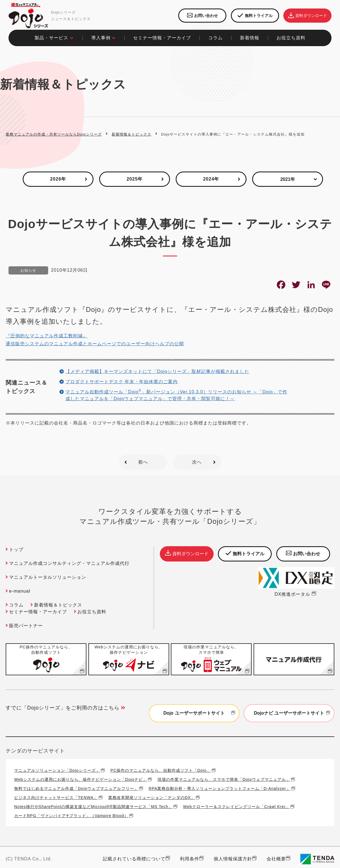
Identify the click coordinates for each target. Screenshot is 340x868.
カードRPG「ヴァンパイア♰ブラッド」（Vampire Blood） (71, 816)
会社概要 (276, 859)
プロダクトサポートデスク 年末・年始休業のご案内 (122, 382)
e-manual (20, 591)
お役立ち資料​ (291, 38)
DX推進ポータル (296, 594)
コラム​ (215, 38)
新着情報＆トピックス (131, 134)
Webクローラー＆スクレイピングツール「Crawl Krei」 (236, 806)
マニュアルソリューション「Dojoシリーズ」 (57, 770)
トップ (16, 549)
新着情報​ (250, 38)
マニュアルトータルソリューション (48, 577)
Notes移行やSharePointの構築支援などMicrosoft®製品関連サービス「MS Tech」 (93, 806)
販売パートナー (26, 626)
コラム (16, 605)
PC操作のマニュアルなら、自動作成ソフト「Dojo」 (161, 770)
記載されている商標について (134, 859)
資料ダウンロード (308, 16)
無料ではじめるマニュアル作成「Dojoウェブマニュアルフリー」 (76, 788)
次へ (197, 462)
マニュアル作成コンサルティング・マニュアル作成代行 (69, 563)
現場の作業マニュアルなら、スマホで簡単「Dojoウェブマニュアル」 (224, 779)
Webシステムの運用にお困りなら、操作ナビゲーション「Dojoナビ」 (81, 779)
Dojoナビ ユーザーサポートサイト (293, 713)
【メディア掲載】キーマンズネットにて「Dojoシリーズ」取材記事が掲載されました (157, 371)
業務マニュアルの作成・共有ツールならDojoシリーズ (54, 134)
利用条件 (190, 859)
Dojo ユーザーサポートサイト (200, 713)
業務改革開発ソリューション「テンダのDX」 (152, 797)
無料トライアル (255, 16)
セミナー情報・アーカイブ (162, 38)
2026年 (58, 179)
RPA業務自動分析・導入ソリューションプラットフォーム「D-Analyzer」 (220, 788)
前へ (143, 462)
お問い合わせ (202, 16)
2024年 (211, 179)
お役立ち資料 (92, 612)
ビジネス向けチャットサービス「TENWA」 (56, 797)
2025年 (135, 179)
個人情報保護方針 (233, 859)
